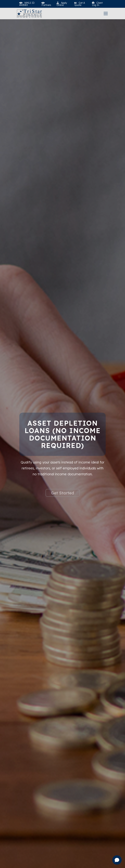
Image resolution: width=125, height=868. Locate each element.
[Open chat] (117, 860)
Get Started (63, 500)
